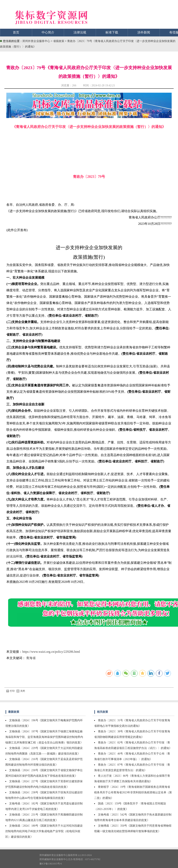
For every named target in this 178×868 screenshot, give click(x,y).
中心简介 (48, 32)
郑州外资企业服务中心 (36, 41)
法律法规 (80, 32)
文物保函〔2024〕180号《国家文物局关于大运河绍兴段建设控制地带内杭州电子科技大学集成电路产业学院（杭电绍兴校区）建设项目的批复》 (44, 831)
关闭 (21, 691)
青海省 (31, 658)
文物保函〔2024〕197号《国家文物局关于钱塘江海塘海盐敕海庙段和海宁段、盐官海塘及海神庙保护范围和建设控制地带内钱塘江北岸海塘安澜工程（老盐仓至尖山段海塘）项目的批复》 (44, 737)
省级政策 (59, 41)
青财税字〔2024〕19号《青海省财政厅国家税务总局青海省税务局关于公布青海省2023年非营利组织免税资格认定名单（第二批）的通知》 (133, 792)
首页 (16, 32)
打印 (11, 691)
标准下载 (112, 32)
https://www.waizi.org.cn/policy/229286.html (51, 652)
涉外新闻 (144, 32)
